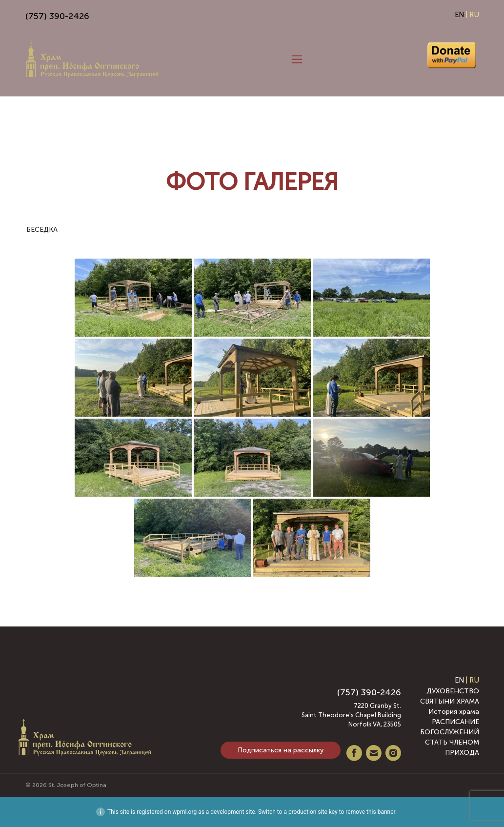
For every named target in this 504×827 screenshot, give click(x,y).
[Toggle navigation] (297, 60)
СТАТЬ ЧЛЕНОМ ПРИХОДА (452, 747)
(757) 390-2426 (57, 16)
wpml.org (184, 812)
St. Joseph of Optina (77, 785)
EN (459, 15)
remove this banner (370, 812)
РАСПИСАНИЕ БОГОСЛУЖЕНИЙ (450, 727)
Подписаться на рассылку (281, 750)
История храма (454, 712)
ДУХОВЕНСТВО (453, 691)
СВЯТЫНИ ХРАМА (450, 701)
